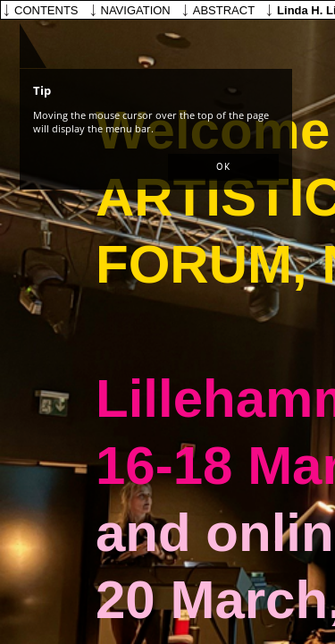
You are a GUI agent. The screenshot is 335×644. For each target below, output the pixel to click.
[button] (223, 167)
